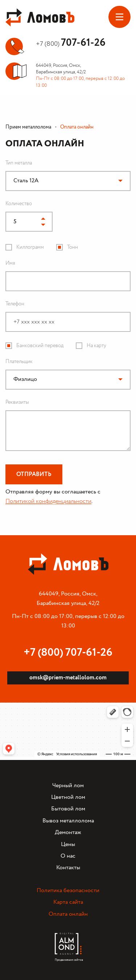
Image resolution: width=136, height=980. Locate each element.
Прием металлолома (28, 127)
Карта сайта (68, 902)
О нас (68, 856)
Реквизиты (17, 402)
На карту (96, 346)
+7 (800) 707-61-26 (68, 653)
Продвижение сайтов (68, 958)
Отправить (34, 474)
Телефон (15, 304)
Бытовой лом (68, 809)
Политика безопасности (68, 890)
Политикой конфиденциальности (48, 501)
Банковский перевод (40, 346)
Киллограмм (30, 247)
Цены (68, 844)
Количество (19, 204)
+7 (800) (71, 44)
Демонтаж (68, 832)
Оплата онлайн (68, 914)
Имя (10, 263)
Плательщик (19, 362)
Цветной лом (68, 797)
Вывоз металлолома (68, 821)
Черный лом (68, 786)
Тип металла (19, 163)
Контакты (68, 868)
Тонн (73, 247)
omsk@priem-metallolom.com (68, 678)
